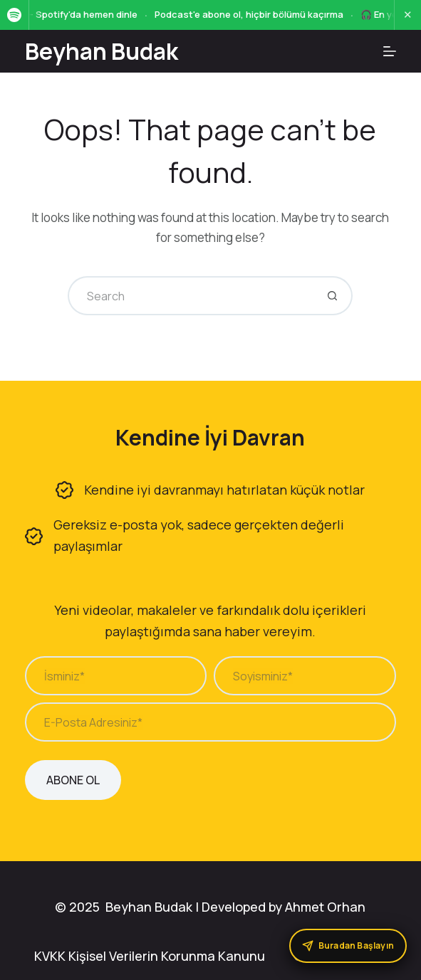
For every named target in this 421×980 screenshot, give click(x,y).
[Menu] (390, 51)
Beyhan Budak (102, 51)
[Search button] (333, 296)
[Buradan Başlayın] (348, 946)
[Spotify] (15, 15)
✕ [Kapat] (408, 15)
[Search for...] (191, 296)
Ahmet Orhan (325, 907)
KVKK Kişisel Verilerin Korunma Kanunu (150, 956)
